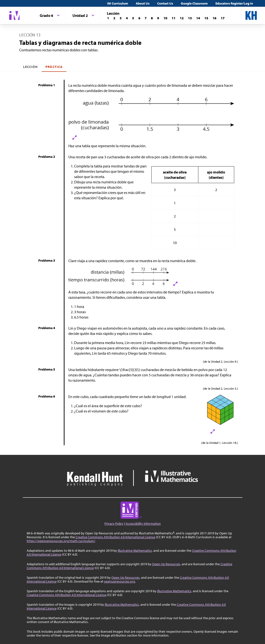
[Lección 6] (139, 18)
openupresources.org (120, 581)
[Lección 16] (214, 18)
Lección (30, 67)
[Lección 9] (158, 18)
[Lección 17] (223, 18)
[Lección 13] (190, 18)
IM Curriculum (118, 3)
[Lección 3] (121, 18)
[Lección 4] (127, 18)
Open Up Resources (166, 564)
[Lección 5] (133, 18)
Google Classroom (194, 3)
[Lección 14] (198, 18)
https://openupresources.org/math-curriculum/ (61, 541)
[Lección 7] (146, 18)
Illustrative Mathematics (135, 551)
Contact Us (165, 3)
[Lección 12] (182, 18)
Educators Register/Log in (234, 3)
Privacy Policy (114, 524)
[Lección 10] (165, 18)
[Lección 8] (152, 18)
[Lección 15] (206, 18)
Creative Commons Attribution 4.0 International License (115, 537)
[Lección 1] (108, 18)
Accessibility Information (143, 524)
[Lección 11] (174, 18)
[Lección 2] (114, 18)
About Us (143, 3)
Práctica (54, 67)
